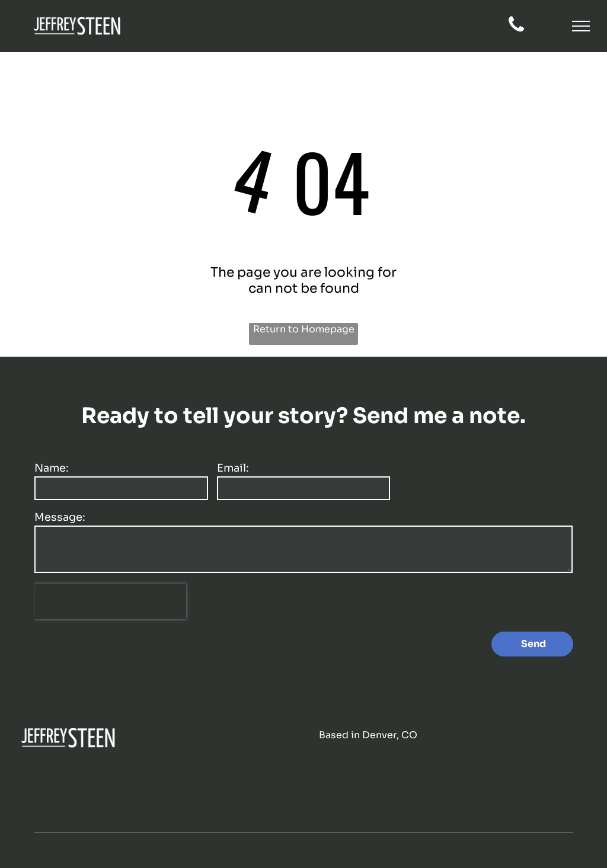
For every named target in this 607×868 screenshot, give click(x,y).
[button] (581, 26)
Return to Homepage (304, 329)
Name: (52, 468)
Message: (60, 517)
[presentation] (110, 601)
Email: (233, 468)
